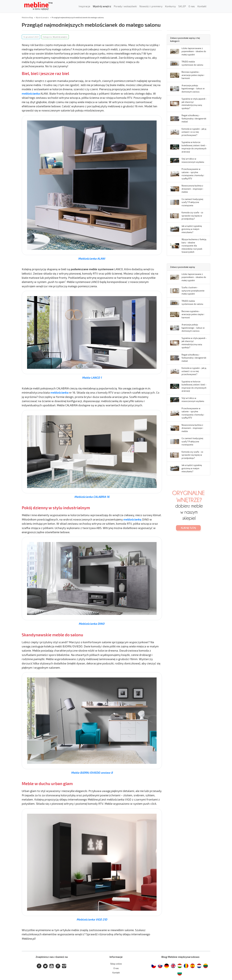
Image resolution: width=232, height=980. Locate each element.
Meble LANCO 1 (92, 377)
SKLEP (182, 6)
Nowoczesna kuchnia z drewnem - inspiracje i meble (192, 189)
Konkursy (170, 6)
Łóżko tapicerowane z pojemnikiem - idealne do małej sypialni (194, 51)
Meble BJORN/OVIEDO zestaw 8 (92, 773)
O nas (192, 6)
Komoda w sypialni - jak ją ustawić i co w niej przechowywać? (194, 132)
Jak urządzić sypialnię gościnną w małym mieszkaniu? (192, 229)
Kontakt (202, 6)
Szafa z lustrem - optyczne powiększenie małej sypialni (193, 291)
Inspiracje (84, 6)
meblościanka (31, 93)
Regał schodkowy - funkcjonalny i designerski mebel (194, 118)
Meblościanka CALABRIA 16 (92, 497)
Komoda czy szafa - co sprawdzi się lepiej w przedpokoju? (192, 216)
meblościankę (132, 519)
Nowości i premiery (151, 6)
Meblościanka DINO (92, 624)
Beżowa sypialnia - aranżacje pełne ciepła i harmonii (193, 75)
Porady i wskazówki (125, 6)
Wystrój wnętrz (102, 6)
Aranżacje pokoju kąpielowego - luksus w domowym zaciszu (193, 89)
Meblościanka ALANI (92, 258)
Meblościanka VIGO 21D (92, 919)
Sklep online (116, 964)
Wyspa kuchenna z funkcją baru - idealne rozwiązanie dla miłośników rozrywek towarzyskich (194, 246)
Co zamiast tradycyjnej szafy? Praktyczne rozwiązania (192, 202)
